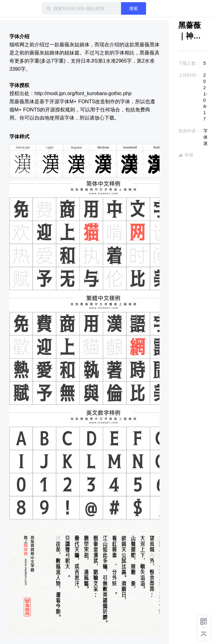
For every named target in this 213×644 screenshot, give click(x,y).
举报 (186, 155)
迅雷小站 (33, 8)
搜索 (134, 8)
